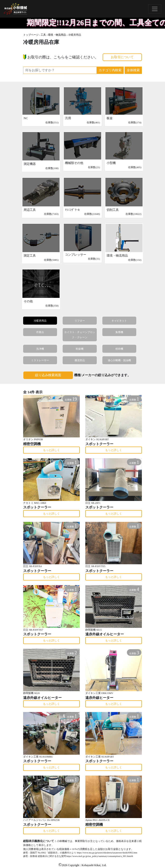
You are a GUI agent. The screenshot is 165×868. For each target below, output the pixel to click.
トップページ (31, 35)
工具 (43, 35)
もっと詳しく (51, 450)
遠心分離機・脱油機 (119, 360)
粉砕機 (119, 349)
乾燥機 (80, 349)
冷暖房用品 (40, 321)
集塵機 (119, 332)
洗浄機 (40, 349)
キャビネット (119, 321)
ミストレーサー (40, 360)
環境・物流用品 (57, 35)
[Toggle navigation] (155, 9)
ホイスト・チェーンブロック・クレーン (80, 335)
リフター (80, 321)
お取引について (122, 57)
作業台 (40, 332)
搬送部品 (80, 360)
